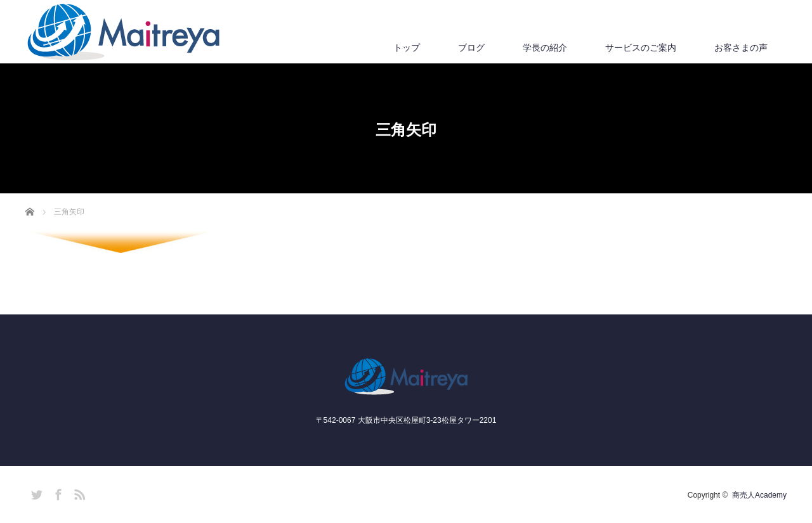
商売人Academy (759, 495)
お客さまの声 (741, 48)
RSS (78, 493)
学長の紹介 (545, 48)
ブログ (471, 48)
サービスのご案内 (641, 48)
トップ (407, 48)
